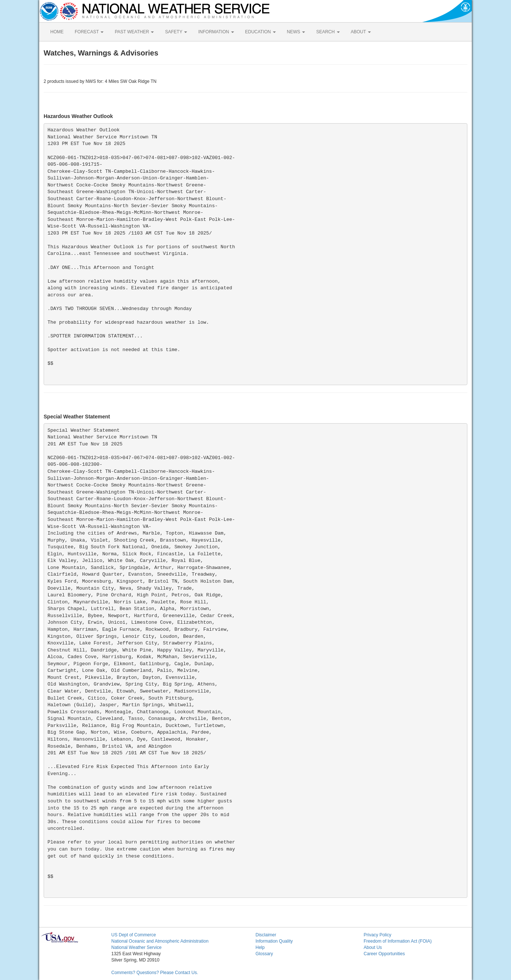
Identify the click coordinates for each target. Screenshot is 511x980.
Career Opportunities (384, 954)
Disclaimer (266, 935)
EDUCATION (260, 32)
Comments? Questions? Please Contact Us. (155, 973)
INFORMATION (216, 32)
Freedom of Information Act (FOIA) (398, 941)
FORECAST (89, 32)
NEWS (296, 32)
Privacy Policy (378, 935)
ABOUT (361, 32)
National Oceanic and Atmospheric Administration (160, 941)
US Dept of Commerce (134, 935)
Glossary (264, 954)
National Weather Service (136, 947)
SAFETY (176, 32)
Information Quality (274, 941)
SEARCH (328, 32)
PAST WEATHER (134, 32)
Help (260, 947)
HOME (57, 32)
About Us (373, 947)
